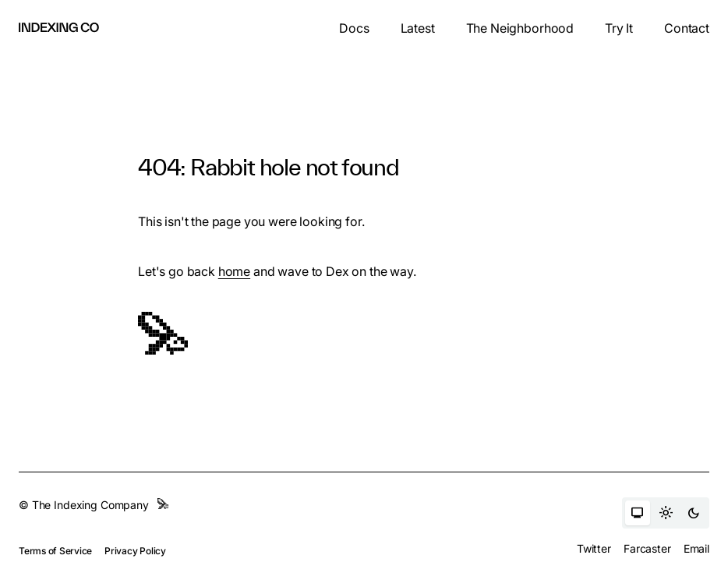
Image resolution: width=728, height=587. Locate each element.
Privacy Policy (135, 551)
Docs (354, 28)
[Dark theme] (694, 513)
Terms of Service (55, 551)
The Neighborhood (520, 28)
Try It (619, 28)
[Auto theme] (638, 513)
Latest (418, 28)
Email (696, 548)
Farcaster (647, 548)
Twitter (594, 548)
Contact (687, 28)
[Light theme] (666, 513)
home (234, 271)
